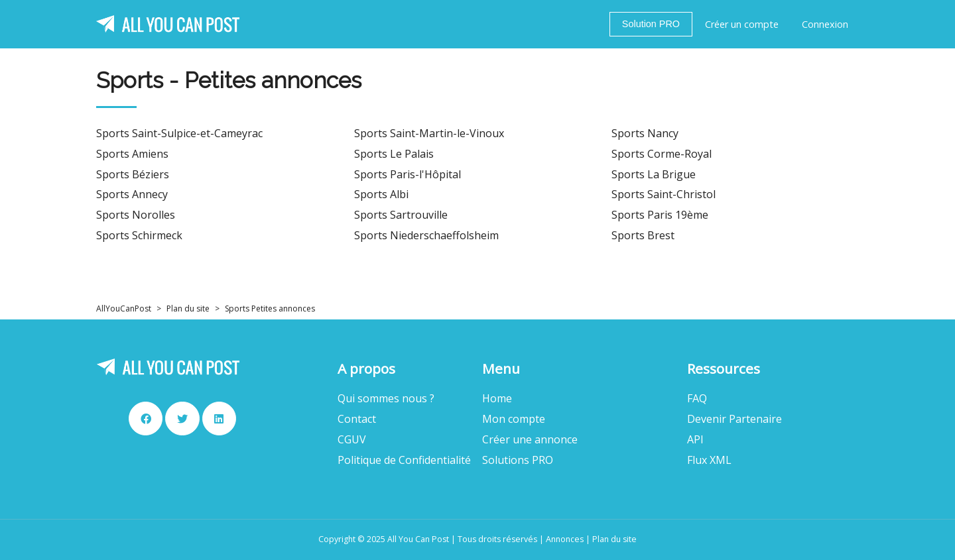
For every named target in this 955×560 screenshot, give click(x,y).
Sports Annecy (132, 195)
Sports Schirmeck (139, 236)
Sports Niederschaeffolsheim (426, 236)
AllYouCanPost (124, 308)
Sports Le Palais (394, 154)
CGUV (352, 440)
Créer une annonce (530, 440)
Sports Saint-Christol (664, 195)
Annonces (565, 539)
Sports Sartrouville (401, 215)
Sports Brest (643, 236)
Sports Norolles (136, 215)
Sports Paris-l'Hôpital (408, 175)
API (695, 440)
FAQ (697, 399)
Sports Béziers (133, 175)
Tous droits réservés (497, 539)
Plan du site (188, 308)
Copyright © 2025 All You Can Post (384, 539)
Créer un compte (742, 24)
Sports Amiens (132, 154)
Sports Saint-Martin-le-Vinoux (429, 134)
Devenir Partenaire (734, 419)
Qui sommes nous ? (386, 399)
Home (497, 399)
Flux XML (709, 460)
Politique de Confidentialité (404, 460)
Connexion (825, 24)
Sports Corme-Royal (662, 154)
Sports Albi (381, 195)
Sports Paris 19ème (660, 215)
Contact (357, 419)
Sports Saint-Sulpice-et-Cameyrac (179, 134)
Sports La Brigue (654, 175)
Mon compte (514, 419)
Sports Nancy (645, 134)
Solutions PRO (518, 460)
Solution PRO (651, 24)
